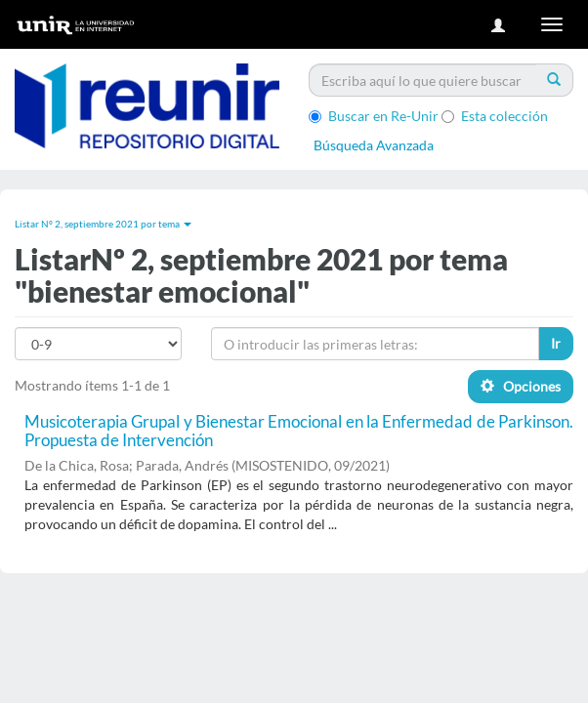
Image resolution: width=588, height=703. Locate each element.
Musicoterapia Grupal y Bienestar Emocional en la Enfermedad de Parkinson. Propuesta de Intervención (299, 431)
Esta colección (495, 116)
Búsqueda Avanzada (374, 145)
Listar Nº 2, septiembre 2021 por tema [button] (103, 224)
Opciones (521, 386)
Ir (556, 343)
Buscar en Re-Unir (374, 116)
